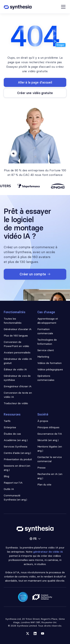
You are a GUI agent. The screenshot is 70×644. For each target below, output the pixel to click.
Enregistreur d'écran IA (18, 386)
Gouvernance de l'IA (50, 434)
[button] (35, 539)
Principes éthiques (48, 427)
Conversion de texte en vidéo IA (18, 395)
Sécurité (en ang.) (48, 440)
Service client (46, 350)
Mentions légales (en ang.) (50, 449)
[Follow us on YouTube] (43, 633)
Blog (6, 476)
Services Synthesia (15, 447)
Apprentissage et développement (48, 321)
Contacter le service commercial (50, 459)
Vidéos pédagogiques (50, 369)
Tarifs (7, 421)
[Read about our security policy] (23, 597)
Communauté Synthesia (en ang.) (15, 497)
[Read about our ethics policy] (42, 597)
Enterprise (10, 427)
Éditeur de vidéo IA (15, 369)
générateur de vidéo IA (48, 552)
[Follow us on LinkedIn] (35, 633)
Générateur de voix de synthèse (17, 378)
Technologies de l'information (47, 342)
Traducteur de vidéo (16, 403)
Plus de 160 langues (16, 336)
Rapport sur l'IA (13, 483)
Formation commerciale (46, 331)
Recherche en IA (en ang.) (50, 476)
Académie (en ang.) (16, 440)
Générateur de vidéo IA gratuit (18, 361)
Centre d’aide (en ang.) (17, 453)
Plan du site (44, 485)
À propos (43, 421)
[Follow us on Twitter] (28, 633)
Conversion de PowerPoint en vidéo (16, 344)
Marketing (43, 357)
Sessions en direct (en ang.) (17, 468)
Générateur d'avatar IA (18, 329)
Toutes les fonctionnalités (13, 321)
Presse (42, 468)
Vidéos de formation (49, 363)
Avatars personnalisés (17, 352)
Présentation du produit (18, 459)
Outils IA (9, 489)
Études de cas (12, 434)
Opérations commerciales (46, 378)
